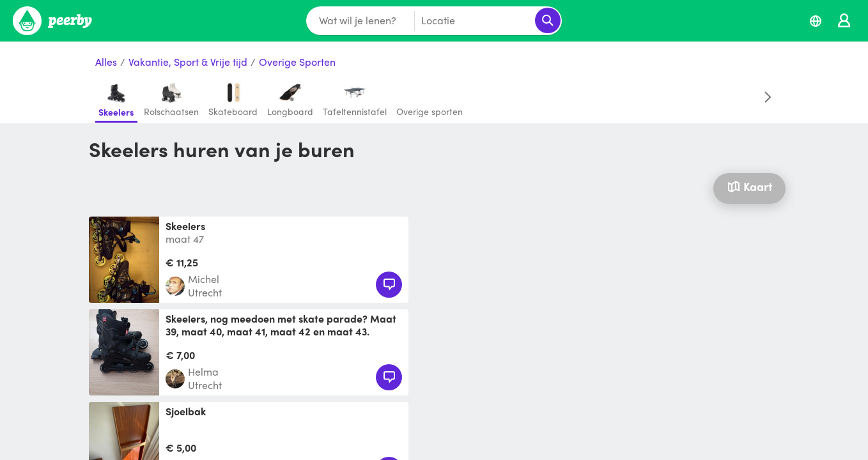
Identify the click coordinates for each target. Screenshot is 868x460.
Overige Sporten (297, 62)
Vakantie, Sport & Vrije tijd (188, 62)
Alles (106, 62)
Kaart (749, 186)
